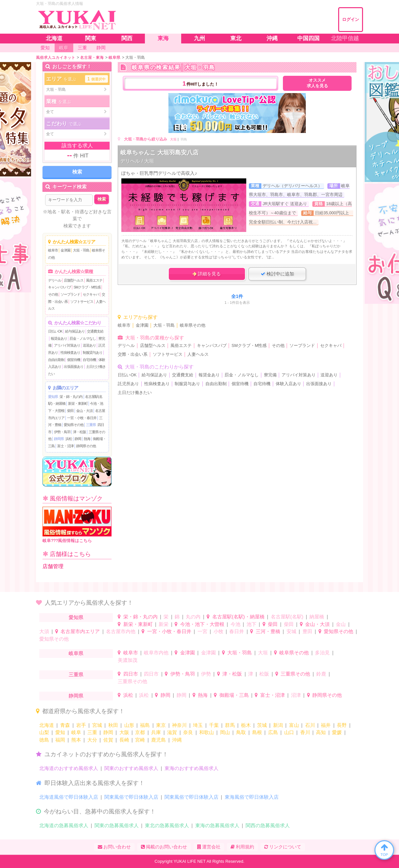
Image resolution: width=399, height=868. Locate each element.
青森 (65, 725)
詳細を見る (207, 274)
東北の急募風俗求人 (167, 825)
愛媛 (337, 732)
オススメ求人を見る (317, 83)
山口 (289, 732)
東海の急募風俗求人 (217, 825)
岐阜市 (53, 250)
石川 (310, 725)
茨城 (262, 725)
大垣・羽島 (81, 250)
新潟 (278, 725)
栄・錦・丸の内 (71, 397)
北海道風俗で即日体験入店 (69, 797)
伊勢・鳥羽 (62, 432)
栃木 (246, 725)
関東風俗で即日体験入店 (131, 797)
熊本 (76, 740)
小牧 (218, 631)
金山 (341, 624)
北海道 (47, 725)
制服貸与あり (93, 352)
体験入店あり (288, 384)
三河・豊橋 (268, 631)
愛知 (60, 732)
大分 (92, 740)
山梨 (44, 732)
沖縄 (177, 740)
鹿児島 (158, 740)
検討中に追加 (277, 274)
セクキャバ (91, 294)
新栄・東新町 (78, 403)
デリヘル (55, 280)
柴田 (70, 411)
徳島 (44, 740)
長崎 (124, 740)
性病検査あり (70, 352)
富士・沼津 (65, 446)
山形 (129, 725)
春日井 (237, 631)
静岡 (78, 439)
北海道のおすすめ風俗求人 (69, 768)
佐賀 (108, 740)
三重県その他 (295, 674)
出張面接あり (74, 367)
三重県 (91, 425)
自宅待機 (89, 360)
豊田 (307, 631)
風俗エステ (94, 280)
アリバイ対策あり (67, 345)
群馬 (230, 725)
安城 (291, 631)
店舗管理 (53, 566)
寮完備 (270, 375)
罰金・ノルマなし (83, 338)
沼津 (296, 695)
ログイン (351, 19)
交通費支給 (95, 331)
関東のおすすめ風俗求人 (131, 768)
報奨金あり (59, 338)
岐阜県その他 (193, 325)
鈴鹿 (321, 674)
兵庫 (156, 732)
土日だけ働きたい (135, 393)
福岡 (60, 740)
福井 (326, 725)
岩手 (81, 725)
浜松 (69, 439)
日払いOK (55, 331)
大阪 (124, 732)
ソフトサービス (82, 302)
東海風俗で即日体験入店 (252, 797)
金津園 (65, 250)
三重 (92, 732)
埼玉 (198, 725)
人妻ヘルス (198, 354)
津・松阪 (79, 432)
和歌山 (207, 732)
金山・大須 (84, 411)
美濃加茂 (128, 660)
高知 (321, 732)
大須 (44, 631)
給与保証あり (75, 331)
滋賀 (172, 732)
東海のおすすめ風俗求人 (191, 768)
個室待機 (74, 360)
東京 (161, 725)
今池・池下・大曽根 (202, 624)
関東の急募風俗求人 (117, 825)
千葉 (214, 725)
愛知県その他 (74, 425)
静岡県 (59, 439)
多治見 (322, 653)
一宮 (202, 631)
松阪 (264, 674)
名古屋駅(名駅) (287, 617)
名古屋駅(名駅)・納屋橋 (238, 617)
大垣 (173, 139)
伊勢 (206, 674)
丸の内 (193, 617)
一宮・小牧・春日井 (82, 418)
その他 (53, 294)
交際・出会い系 (133, 354)
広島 (273, 732)
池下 (252, 624)
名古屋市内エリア (80, 631)
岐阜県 (76, 653)
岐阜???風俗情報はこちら (77, 525)
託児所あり (128, 384)
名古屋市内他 (121, 631)
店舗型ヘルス (74, 280)
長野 (342, 725)
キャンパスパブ (60, 287)
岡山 (225, 732)
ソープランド (70, 294)
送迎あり (89, 345)
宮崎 (140, 740)
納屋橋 (317, 617)
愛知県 (53, 397)
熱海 (87, 439)
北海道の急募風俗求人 (64, 825)
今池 (235, 624)
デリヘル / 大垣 (137, 161)
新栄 (164, 624)
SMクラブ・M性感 (87, 287)
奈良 (188, 732)
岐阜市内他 (156, 653)
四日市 (131, 674)
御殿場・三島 (234, 695)
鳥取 (241, 732)
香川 (305, 732)
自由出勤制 (56, 360)
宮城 (97, 725)
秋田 (113, 725)
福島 (145, 725)
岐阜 (76, 732)
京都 (140, 732)
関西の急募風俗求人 (268, 825)
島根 (257, 732)
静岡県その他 (86, 446)
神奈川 (179, 725)
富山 (294, 725)
